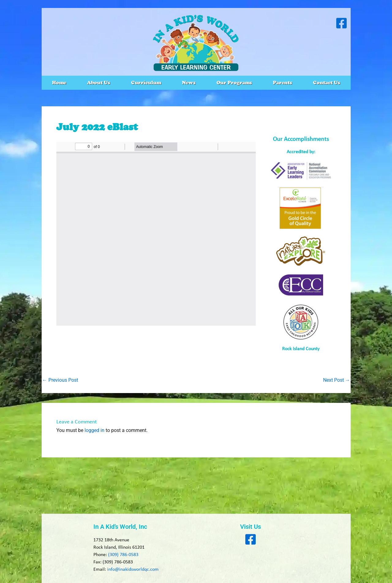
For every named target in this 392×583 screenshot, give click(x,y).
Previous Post (60, 380)
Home (59, 83)
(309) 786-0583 (123, 555)
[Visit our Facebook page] (342, 23)
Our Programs (234, 83)
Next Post (337, 380)
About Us (99, 83)
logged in (94, 430)
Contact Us (327, 83)
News (189, 83)
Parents (283, 83)
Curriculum (146, 83)
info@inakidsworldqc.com (133, 570)
